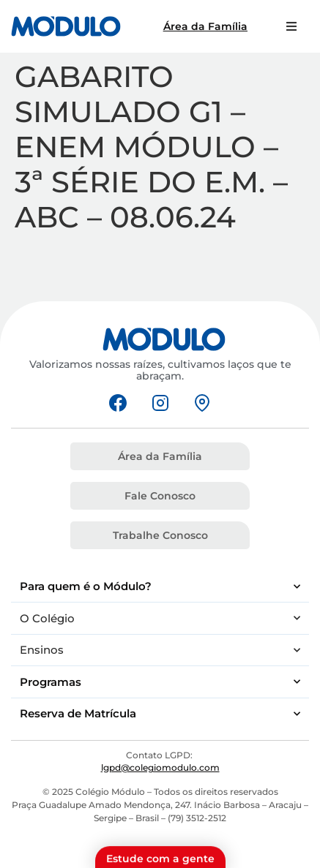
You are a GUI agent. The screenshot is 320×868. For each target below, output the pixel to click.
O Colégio (160, 618)
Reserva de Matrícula (160, 714)
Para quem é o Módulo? (160, 587)
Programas (160, 682)
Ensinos (160, 650)
